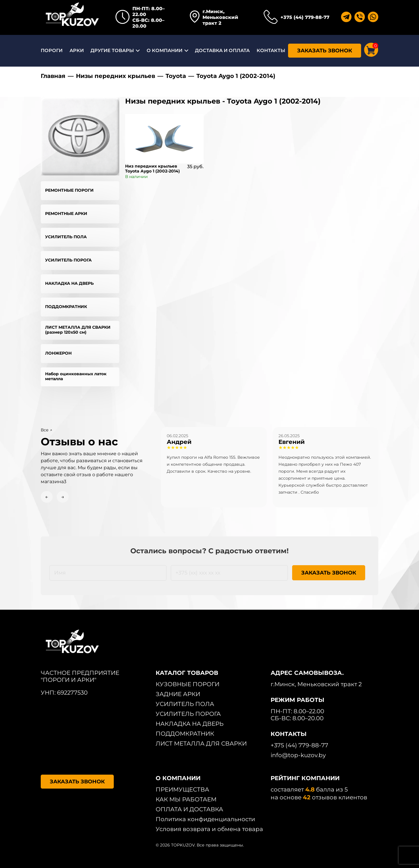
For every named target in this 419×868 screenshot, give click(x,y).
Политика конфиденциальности (205, 819)
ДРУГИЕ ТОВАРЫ (112, 50)
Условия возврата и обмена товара (209, 829)
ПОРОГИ (52, 50)
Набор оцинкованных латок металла (76, 376)
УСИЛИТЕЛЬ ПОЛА (66, 237)
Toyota (176, 76)
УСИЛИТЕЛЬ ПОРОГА (68, 260)
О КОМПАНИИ (165, 50)
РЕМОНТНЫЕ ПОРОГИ (69, 190)
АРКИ (77, 50)
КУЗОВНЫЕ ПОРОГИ (188, 684)
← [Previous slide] (47, 497)
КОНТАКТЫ (271, 50)
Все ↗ (46, 430)
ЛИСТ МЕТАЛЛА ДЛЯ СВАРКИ (201, 744)
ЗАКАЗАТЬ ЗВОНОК (325, 51)
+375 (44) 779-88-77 (305, 17)
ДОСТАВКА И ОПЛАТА (222, 50)
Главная (53, 76)
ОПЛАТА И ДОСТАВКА (189, 809)
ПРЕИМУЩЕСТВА (182, 789)
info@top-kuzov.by (298, 755)
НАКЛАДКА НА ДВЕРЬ (69, 283)
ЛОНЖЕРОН (58, 353)
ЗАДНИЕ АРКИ (178, 694)
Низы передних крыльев (116, 76)
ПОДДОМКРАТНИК (66, 307)
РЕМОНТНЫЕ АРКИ (66, 214)
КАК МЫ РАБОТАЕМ (186, 799)
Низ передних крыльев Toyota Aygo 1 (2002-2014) (152, 169)
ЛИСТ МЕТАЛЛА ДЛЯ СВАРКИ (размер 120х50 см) (78, 330)
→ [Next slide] (63, 497)
